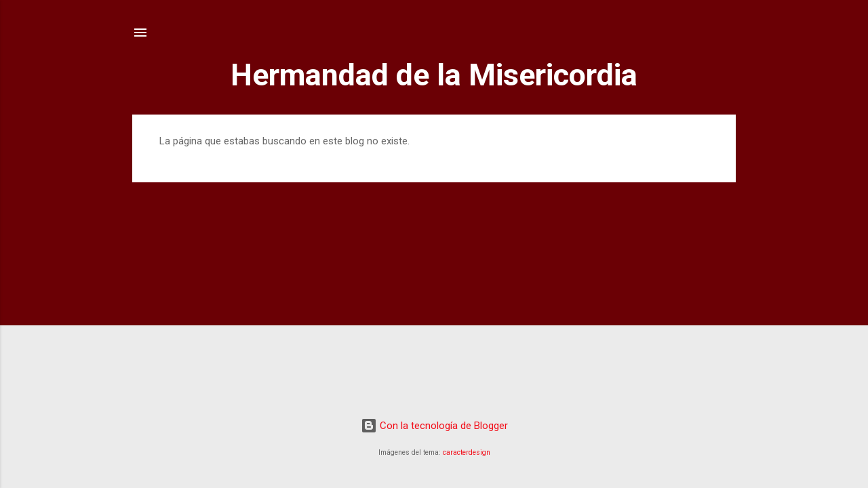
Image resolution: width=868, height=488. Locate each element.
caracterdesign (467, 452)
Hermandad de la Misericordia (434, 75)
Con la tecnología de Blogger (434, 426)
